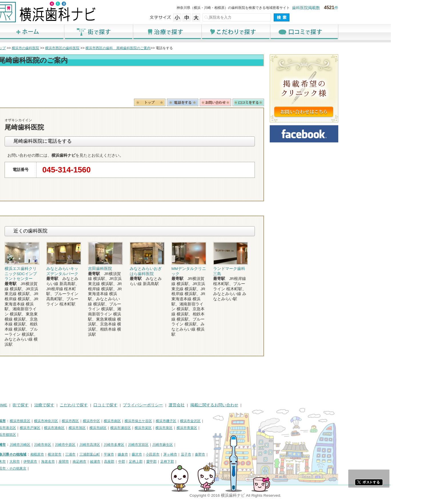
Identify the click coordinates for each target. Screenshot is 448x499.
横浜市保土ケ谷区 (195, 421)
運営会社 (234, 405)
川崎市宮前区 (195, 445)
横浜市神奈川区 (103, 421)
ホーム (87, 32)
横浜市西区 (127, 421)
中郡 (179, 462)
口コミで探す (361, 32)
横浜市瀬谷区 (178, 428)
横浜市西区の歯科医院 (119, 48)
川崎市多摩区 (171, 445)
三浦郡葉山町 (147, 454)
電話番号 (240, 102)
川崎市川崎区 (77, 445)
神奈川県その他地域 (68, 454)
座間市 (121, 462)
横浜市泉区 (221, 428)
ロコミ (305, 102)
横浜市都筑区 (63, 435)
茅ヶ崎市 (227, 454)
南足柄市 (137, 462)
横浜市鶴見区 (77, 421)
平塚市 (166, 454)
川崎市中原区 (122, 445)
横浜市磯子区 (223, 421)
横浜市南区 (169, 421)
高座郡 (166, 462)
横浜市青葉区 (244, 428)
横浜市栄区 (200, 428)
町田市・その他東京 (68, 468)
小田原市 (210, 454)
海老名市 (105, 462)
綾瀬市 (152, 462)
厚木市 (58, 462)
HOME (58, 405)
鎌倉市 (180, 454)
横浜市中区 (149, 421)
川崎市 (58, 445)
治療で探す (224, 32)
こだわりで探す (293, 32)
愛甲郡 (209, 462)
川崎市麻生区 (220, 445)
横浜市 (58, 421)
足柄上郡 (193, 462)
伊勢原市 (87, 462)
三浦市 (127, 454)
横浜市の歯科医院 (83, 48)
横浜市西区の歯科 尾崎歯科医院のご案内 (175, 48)
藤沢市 (194, 454)
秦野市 (257, 454)
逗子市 (243, 454)
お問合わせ (273, 102)
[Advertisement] (187, 84)
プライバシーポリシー (200, 405)
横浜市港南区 (111, 428)
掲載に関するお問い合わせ (271, 405)
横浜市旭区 (134, 428)
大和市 (72, 462)
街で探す (155, 32)
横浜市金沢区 (247, 421)
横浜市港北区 (63, 428)
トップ (58, 48)
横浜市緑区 (155, 428)
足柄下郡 (224, 462)
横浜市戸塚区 (87, 428)
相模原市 (94, 454)
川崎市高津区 (147, 445)
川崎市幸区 (100, 445)
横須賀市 (112, 454)
